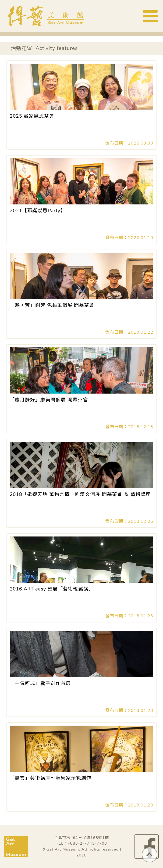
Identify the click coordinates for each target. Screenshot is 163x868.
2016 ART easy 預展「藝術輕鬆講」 (52, 589)
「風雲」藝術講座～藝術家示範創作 (51, 778)
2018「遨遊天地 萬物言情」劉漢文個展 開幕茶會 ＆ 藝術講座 (80, 494)
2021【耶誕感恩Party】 (38, 211)
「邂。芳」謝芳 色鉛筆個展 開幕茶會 (52, 305)
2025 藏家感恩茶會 (32, 116)
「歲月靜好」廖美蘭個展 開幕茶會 (49, 400)
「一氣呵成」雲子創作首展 (40, 683)
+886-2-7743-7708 (87, 843)
